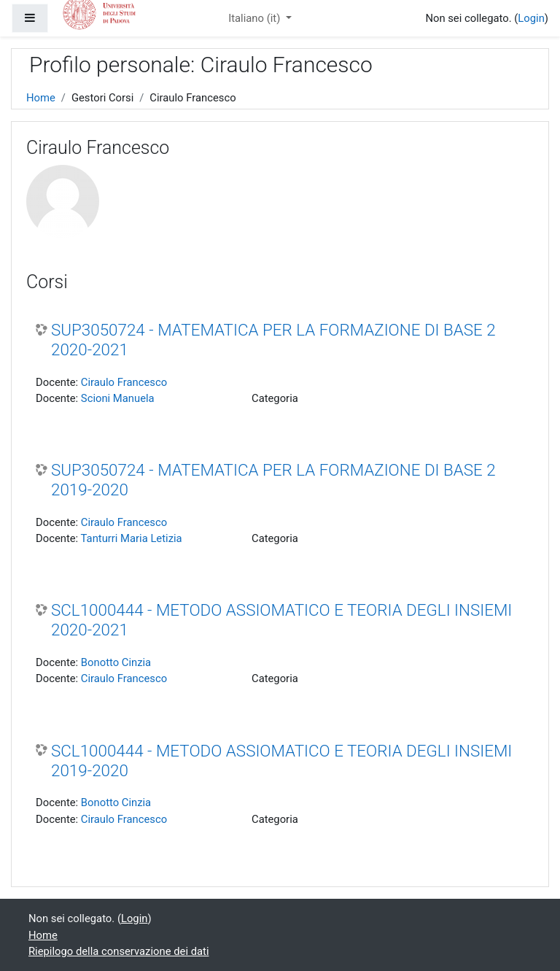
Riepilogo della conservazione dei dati (118, 951)
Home (41, 98)
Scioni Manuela (118, 398)
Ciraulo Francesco (124, 382)
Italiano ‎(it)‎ (256, 18)
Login (531, 18)
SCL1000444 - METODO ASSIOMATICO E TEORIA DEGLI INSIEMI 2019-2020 (281, 761)
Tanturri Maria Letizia (132, 538)
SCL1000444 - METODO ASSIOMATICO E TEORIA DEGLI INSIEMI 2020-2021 (281, 620)
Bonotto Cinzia (116, 662)
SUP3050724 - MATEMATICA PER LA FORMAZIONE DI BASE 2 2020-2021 (273, 340)
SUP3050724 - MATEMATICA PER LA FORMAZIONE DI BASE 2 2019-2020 (273, 480)
